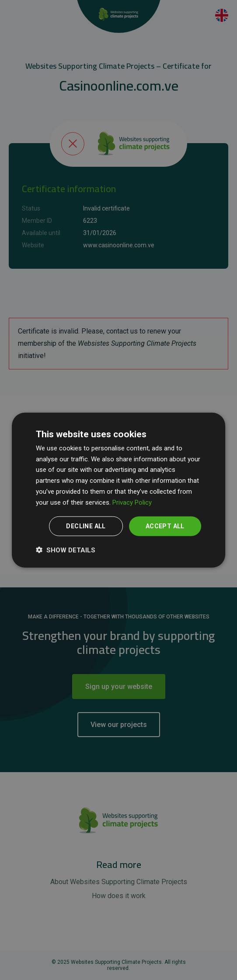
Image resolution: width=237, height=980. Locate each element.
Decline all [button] (86, 526)
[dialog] (118, 490)
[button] (66, 550)
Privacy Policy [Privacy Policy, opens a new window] (132, 502)
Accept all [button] (165, 526)
